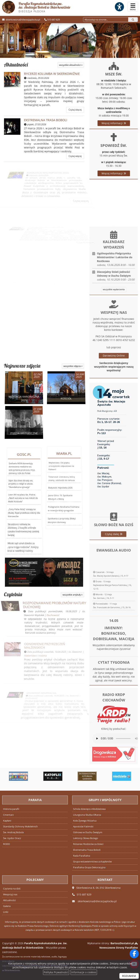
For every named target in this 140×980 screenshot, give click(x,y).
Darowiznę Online (114, 416)
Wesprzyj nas (10, 894)
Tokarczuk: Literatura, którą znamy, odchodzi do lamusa (62, 484)
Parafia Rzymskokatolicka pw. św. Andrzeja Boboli (36, 7)
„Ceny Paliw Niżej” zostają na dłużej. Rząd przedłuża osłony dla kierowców (23, 506)
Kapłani (7, 821)
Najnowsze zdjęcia (22, 366)
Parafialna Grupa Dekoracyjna (89, 867)
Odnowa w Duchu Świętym (88, 832)
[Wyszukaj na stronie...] (106, 20)
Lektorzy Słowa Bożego (86, 838)
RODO (6, 844)
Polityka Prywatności (56, 972)
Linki (6, 912)
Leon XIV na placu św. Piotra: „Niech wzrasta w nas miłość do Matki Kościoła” (23, 499)
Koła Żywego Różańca (85, 821)
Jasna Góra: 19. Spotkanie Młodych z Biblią (59, 491)
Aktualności (16, 65)
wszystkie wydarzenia (114, 339)
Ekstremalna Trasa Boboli (87, 850)
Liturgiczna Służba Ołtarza (87, 815)
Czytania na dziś (12, 889)
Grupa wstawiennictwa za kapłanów (92, 862)
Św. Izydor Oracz (12, 838)
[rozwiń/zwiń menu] (133, 7)
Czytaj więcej (75, 110)
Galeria (7, 906)
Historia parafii (11, 809)
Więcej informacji (114, 123)
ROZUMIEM (129, 976)
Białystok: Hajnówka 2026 (60, 487)
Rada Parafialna (82, 856)
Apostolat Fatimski (83, 827)
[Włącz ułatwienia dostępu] (119, 7)
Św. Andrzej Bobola (13, 832)
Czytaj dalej (114, 557)
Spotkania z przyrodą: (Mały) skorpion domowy (59, 507)
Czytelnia (13, 594)
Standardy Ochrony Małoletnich (20, 827)
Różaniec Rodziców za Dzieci (88, 844)
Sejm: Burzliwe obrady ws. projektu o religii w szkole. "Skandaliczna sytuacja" (21, 495)
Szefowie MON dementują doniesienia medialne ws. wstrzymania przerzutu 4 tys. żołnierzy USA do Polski (22, 492)
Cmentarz (8, 815)
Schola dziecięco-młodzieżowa (89, 809)
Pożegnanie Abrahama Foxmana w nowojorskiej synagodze (63, 497)
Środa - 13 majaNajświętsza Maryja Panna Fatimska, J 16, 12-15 (112, 638)
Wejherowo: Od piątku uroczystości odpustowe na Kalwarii (62, 480)
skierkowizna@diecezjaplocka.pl (23, 20)
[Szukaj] (133, 20)
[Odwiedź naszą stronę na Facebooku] (134, 954)
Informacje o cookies (84, 972)
